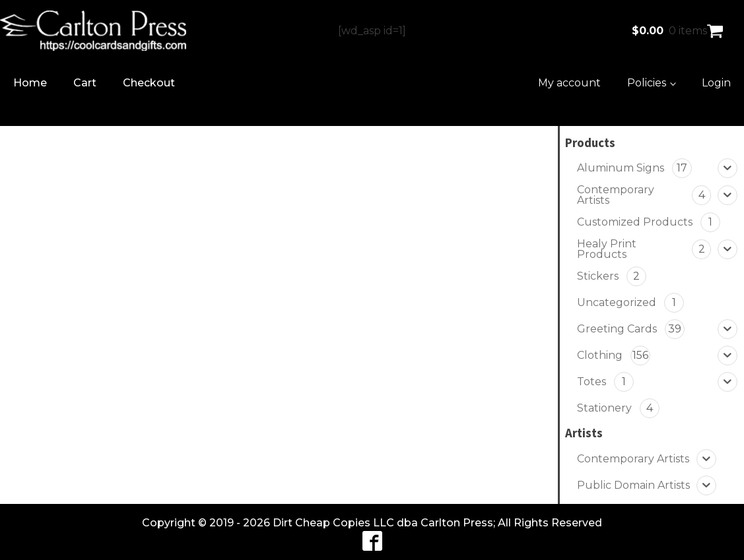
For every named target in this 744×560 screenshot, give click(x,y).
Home (30, 83)
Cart (85, 83)
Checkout (149, 83)
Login (716, 83)
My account (569, 83)
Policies (647, 83)
